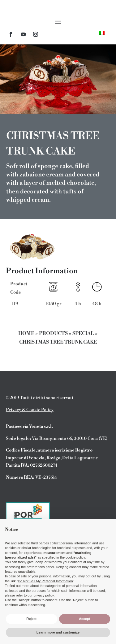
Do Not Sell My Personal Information (45, 581)
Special (83, 333)
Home (26, 333)
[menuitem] (102, 33)
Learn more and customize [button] (58, 632)
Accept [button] (85, 619)
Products (53, 333)
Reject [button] (31, 619)
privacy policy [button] (43, 595)
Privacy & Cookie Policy (30, 410)
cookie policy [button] (75, 557)
